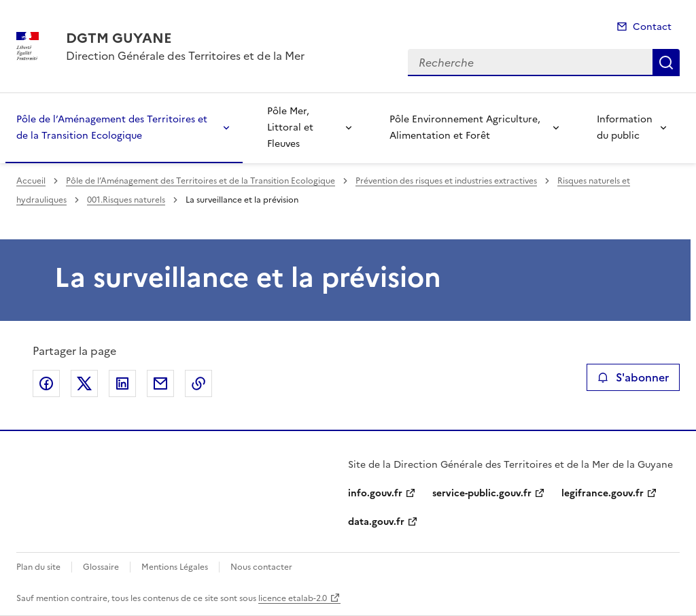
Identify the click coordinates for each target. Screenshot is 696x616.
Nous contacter (261, 567)
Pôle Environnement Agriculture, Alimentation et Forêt (465, 127)
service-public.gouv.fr (482, 493)
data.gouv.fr (376, 522)
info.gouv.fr (375, 493)
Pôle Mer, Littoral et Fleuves (290, 127)
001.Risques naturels (126, 200)
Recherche (666, 63)
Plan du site (38, 567)
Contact (652, 27)
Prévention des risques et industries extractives (446, 181)
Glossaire (101, 567)
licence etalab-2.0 (293, 598)
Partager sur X (84, 383)
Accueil (31, 181)
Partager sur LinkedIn (122, 383)
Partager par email (160, 383)
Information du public (625, 127)
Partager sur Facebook (46, 383)
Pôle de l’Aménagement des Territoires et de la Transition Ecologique (112, 127)
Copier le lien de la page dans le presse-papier (198, 383)
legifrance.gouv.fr (603, 493)
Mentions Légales (175, 567)
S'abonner (633, 377)
